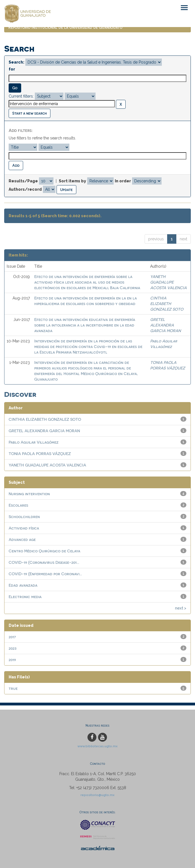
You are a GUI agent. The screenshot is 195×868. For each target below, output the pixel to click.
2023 (13, 648)
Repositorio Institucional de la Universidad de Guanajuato (65, 27)
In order (123, 181)
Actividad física (24, 528)
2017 (12, 637)
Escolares (18, 505)
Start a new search (30, 113)
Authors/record (25, 189)
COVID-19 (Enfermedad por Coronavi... (45, 574)
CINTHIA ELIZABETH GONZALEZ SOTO (167, 304)
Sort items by (72, 181)
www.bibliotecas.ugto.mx (97, 746)
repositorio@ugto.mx (97, 795)
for (12, 69)
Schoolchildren (24, 517)
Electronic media (25, 597)
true (13, 688)
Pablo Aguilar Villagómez (34, 442)
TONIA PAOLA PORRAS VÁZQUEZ (40, 454)
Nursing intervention (29, 494)
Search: (16, 62)
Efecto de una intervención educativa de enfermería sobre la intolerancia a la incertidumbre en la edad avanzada (85, 325)
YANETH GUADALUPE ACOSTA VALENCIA (168, 282)
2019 (12, 660)
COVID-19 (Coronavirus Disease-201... (44, 562)
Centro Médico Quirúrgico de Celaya (44, 551)
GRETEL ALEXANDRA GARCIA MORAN (165, 325)
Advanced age (22, 539)
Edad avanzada (23, 585)
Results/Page (23, 181)
